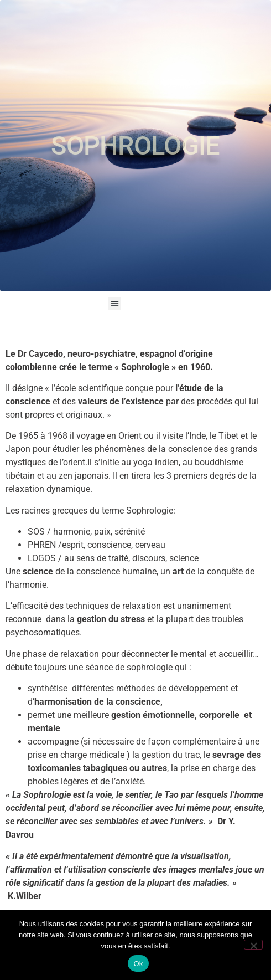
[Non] (253, 945)
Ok (138, 964)
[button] (115, 303)
